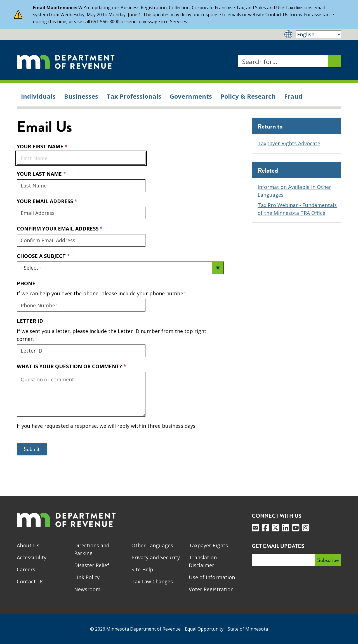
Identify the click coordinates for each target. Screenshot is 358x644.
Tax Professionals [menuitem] (134, 96)
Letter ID (30, 321)
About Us (28, 545)
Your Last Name (40, 174)
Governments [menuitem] (191, 96)
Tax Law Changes (152, 581)
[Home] (66, 61)
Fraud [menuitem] (293, 96)
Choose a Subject (42, 256)
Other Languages (152, 545)
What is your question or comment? (70, 366)
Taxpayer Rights (208, 545)
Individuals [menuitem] (38, 96)
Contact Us (30, 581)
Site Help (142, 569)
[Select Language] (318, 34)
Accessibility (32, 557)
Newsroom (87, 589)
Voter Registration (211, 589)
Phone (26, 283)
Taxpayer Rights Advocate (289, 143)
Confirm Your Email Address (58, 229)
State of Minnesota (248, 629)
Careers (26, 569)
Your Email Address (17, 198)
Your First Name (41, 146)
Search (238, 55)
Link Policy (87, 577)
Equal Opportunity (204, 629)
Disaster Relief (92, 565)
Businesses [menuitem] (81, 96)
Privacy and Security (156, 557)
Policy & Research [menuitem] (248, 96)
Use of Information (212, 577)
